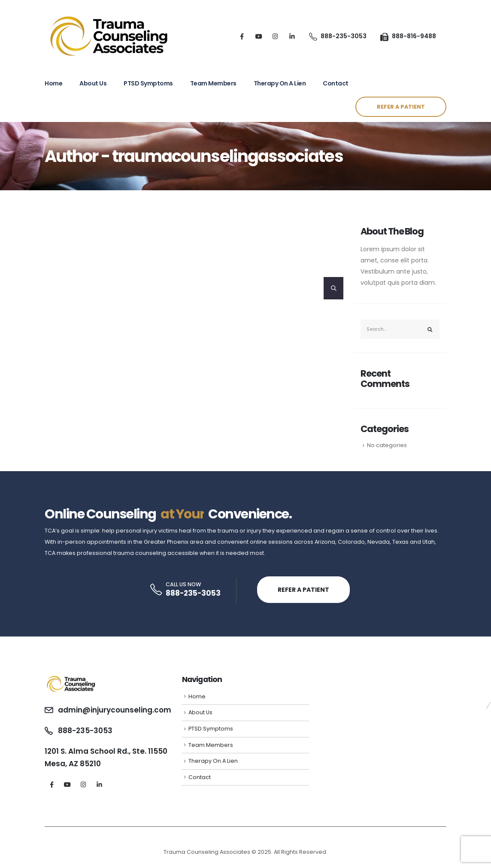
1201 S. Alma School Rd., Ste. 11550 (106, 751)
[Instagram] (275, 36)
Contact (336, 83)
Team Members (213, 83)
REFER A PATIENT (401, 107)
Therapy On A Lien (280, 83)
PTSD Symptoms (148, 83)
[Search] (333, 288)
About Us (93, 83)
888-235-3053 (193, 593)
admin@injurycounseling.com (115, 710)
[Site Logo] (109, 36)
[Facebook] (242, 36)
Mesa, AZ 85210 (73, 764)
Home (53, 83)
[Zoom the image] (71, 678)
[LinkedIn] (292, 36)
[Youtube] (259, 36)
